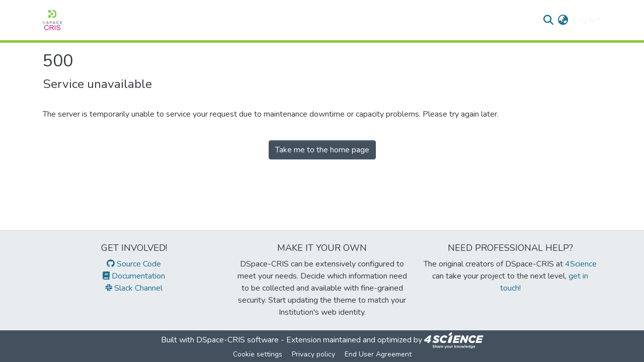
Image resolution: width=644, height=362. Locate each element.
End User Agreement (378, 354)
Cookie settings (258, 354)
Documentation (134, 276)
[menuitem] (563, 20)
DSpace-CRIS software (237, 340)
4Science (581, 264)
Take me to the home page (322, 150)
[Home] (52, 20)
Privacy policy (313, 354)
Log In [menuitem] (583, 20)
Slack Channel (134, 288)
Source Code (134, 264)
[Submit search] (549, 20)
